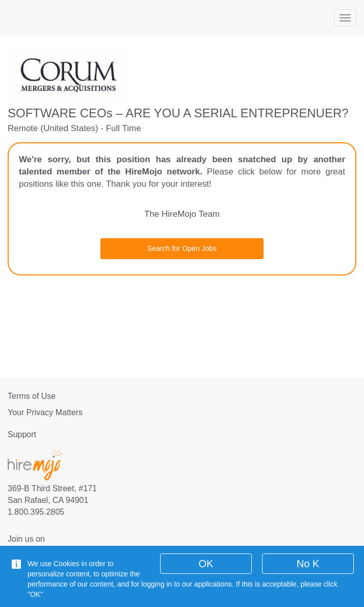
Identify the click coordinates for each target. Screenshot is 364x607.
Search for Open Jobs (182, 248)
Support (22, 434)
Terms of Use (32, 396)
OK (206, 564)
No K (308, 564)
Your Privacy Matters (45, 412)
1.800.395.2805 (36, 512)
